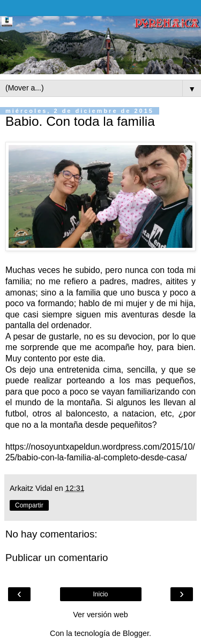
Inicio (100, 594)
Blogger (136, 633)
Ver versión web (100, 615)
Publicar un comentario (57, 558)
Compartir (29, 505)
